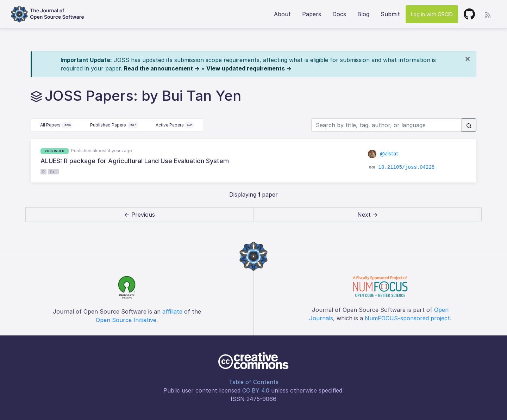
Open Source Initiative (126, 320)
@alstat (383, 153)
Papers (312, 14)
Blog (363, 14)
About (282, 14)
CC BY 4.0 (256, 390)
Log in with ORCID (432, 14)
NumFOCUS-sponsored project (407, 318)
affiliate (172, 311)
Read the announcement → (162, 68)
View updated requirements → (249, 68)
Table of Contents (254, 382)
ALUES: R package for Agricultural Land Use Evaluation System (135, 161)
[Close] (468, 58)
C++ (54, 172)
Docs (339, 14)
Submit (390, 14)
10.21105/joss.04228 (407, 167)
